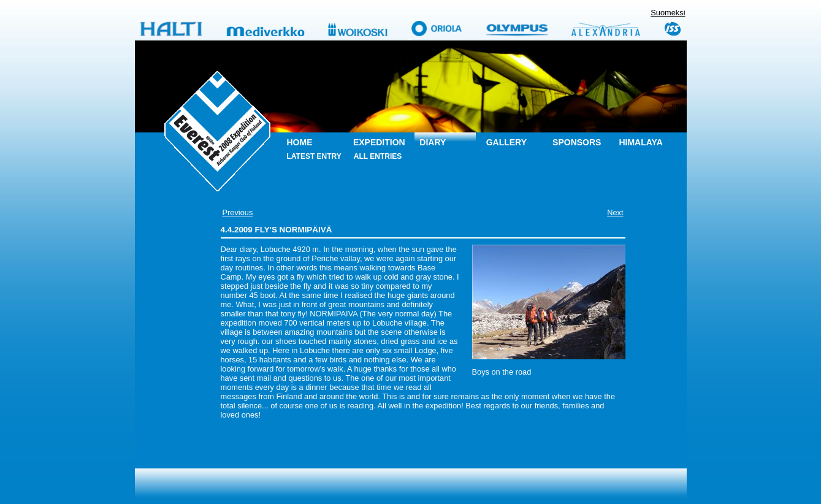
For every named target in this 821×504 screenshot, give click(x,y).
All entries (378, 156)
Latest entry (314, 156)
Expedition (379, 142)
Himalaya (640, 142)
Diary (433, 142)
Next (615, 212)
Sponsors (577, 142)
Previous (238, 212)
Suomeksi (668, 13)
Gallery (506, 142)
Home (300, 142)
